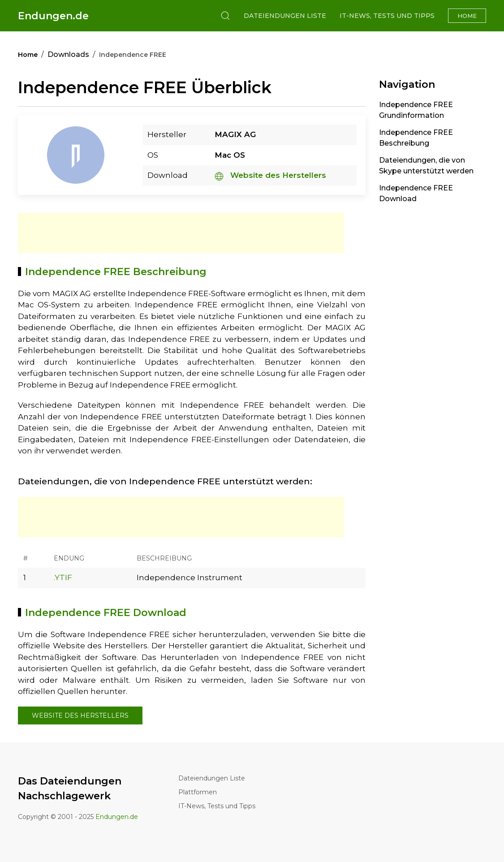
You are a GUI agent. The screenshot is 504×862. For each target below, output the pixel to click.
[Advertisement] (181, 233)
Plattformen (198, 792)
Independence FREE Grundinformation (416, 110)
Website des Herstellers (270, 175)
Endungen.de (53, 16)
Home (467, 16)
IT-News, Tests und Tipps (387, 16)
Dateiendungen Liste (285, 16)
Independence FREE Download (416, 193)
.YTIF (63, 578)
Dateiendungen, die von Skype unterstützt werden (426, 166)
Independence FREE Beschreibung (416, 138)
